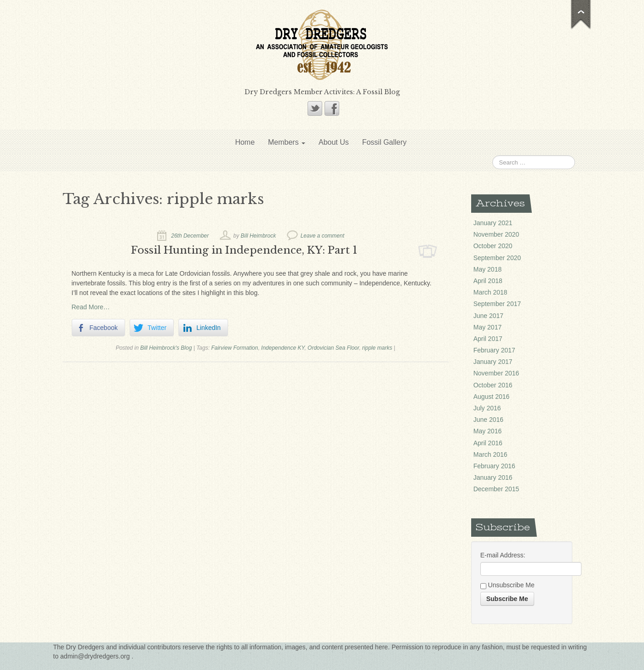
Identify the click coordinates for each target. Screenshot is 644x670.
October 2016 (493, 385)
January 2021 (493, 223)
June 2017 (488, 316)
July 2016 (487, 408)
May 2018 (487, 269)
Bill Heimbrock (259, 236)
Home (245, 142)
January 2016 (493, 477)
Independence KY (283, 348)
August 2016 (492, 397)
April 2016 (488, 443)
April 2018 (488, 281)
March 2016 (490, 454)
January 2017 (493, 362)
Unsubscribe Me (507, 585)
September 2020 (497, 258)
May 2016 (487, 431)
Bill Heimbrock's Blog (166, 348)
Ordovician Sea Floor (333, 348)
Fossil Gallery (385, 142)
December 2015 (496, 489)
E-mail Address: (503, 555)
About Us (334, 142)
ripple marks (377, 348)
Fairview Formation (234, 348)
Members (287, 142)
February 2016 (494, 466)
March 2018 (490, 292)
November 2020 (496, 234)
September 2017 (497, 304)
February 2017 (494, 350)
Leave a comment (322, 236)
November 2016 (496, 373)
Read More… (91, 307)
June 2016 (488, 420)
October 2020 (493, 246)
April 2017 (488, 339)
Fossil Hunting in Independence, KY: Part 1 (244, 250)
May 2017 (487, 327)
